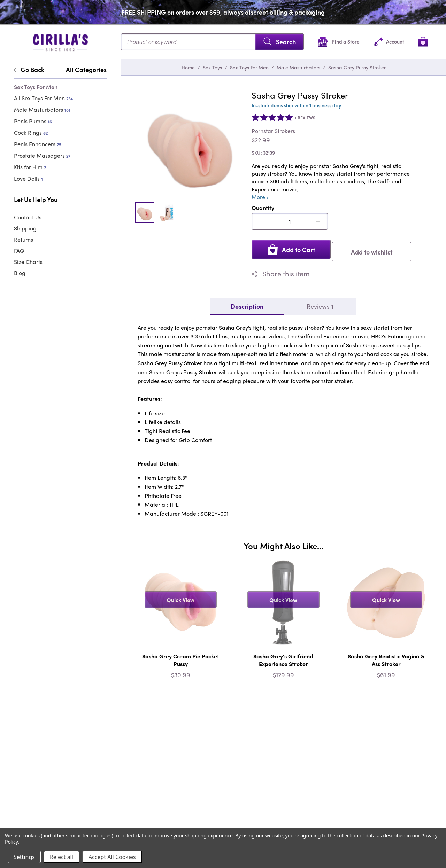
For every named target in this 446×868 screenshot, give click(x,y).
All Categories (86, 70)
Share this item (281, 271)
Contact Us (28, 217)
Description (247, 303)
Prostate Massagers (42, 155)
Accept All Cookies (112, 857)
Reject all (61, 857)
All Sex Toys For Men (43, 98)
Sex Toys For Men (249, 67)
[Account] (389, 42)
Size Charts (28, 262)
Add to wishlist (375, 249)
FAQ (19, 251)
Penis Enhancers (38, 144)
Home (188, 67)
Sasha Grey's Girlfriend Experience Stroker (283, 658)
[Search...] (212, 42)
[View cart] (423, 42)
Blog (20, 273)
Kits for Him (30, 167)
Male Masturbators (42, 110)
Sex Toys (212, 67)
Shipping (25, 228)
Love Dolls (28, 178)
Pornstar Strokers (273, 131)
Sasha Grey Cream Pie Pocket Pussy (181, 658)
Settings (24, 857)
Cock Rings (31, 132)
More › (260, 197)
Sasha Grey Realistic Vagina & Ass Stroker (386, 658)
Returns (24, 239)
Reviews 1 (320, 303)
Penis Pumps (33, 121)
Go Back (29, 70)
